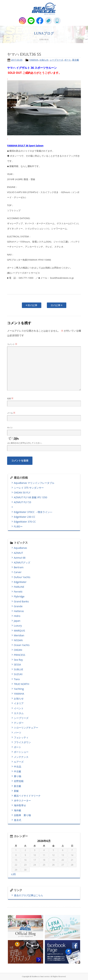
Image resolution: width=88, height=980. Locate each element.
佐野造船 (19, 781)
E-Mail (48, 21)
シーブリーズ (56, 60)
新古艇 (76, 60)
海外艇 (18, 810)
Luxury (18, 626)
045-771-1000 (57, 21)
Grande (18, 606)
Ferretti (18, 592)
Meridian (19, 635)
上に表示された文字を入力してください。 (25, 443)
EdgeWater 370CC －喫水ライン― (33, 512)
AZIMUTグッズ (22, 562)
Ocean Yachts (22, 645)
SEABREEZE (44, 9)
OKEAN (18, 650)
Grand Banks (21, 601)
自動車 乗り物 (22, 815)
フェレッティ (21, 737)
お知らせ (44, 60)
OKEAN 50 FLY (22, 492)
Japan (17, 621)
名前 (10, 398)
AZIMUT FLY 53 (22, 502)
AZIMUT (18, 553)
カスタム (19, 713)
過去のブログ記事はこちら (28, 895)
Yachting (19, 689)
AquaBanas (20, 548)
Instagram (22, 21)
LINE (31, 21)
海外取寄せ (20, 805)
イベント (19, 708)
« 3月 (14, 874)
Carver (18, 572)
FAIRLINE (19, 587)
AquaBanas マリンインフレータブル (34, 483)
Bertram (19, 567)
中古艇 (18, 771)
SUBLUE (19, 669)
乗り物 (18, 776)
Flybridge (19, 596)
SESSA (17, 665)
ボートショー (21, 752)
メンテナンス (21, 757)
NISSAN (18, 640)
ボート (68, 60)
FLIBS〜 (18, 526)
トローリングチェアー (26, 728)
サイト (10, 428)
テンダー (19, 723)
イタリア (19, 703)
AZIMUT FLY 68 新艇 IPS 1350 (31, 497)
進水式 (18, 820)
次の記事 (57, 305)
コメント (12, 344)
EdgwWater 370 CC (25, 522)
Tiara (17, 679)
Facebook (40, 21)
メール (11, 413)
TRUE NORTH (22, 684)
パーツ (18, 733)
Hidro (17, 616)
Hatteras (19, 611)
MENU (66, 21)
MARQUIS (19, 631)
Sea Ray (18, 660)
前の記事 (32, 305)
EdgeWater (20, 582)
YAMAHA (34, 60)
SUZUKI (18, 674)
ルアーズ (19, 762)
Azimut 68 (20, 558)
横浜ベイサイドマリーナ (27, 796)
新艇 (16, 791)
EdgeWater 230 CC (25, 517)
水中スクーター (22, 800)
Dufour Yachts (22, 577)
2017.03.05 (17, 60)
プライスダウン (22, 742)
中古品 (18, 767)
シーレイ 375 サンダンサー (29, 488)
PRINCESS (20, 655)
